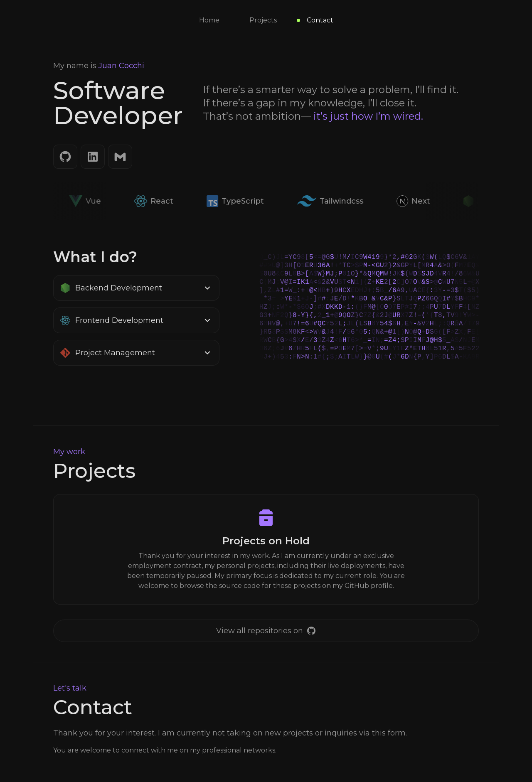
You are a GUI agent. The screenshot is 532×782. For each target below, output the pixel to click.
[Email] (120, 157)
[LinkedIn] (93, 157)
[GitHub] (65, 157)
